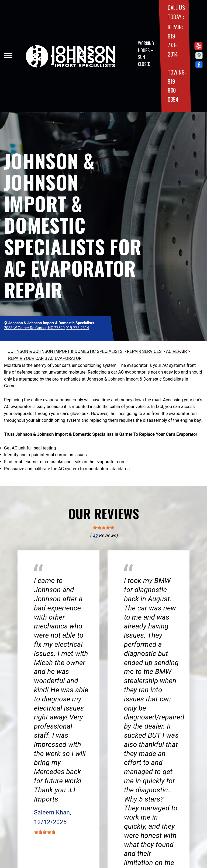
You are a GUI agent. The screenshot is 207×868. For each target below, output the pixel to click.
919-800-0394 (173, 90)
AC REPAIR (176, 351)
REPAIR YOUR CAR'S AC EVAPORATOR (45, 358)
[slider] (103, 528)
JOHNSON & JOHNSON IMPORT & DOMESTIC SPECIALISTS (65, 351)
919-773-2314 (173, 45)
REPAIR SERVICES (144, 351)
